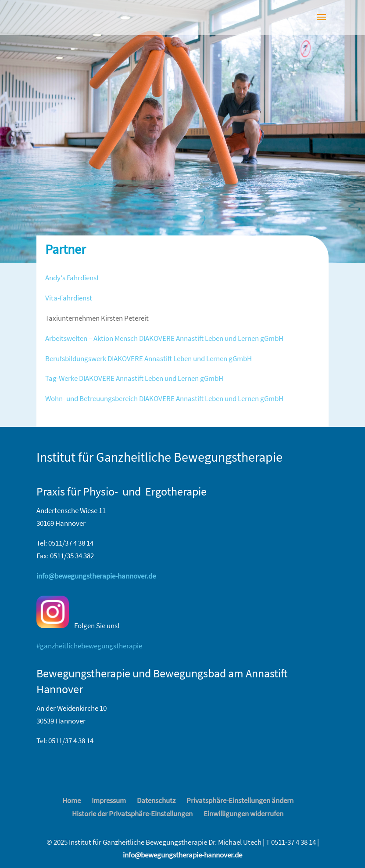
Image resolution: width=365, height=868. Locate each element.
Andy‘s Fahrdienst (72, 278)
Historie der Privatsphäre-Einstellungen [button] (132, 814)
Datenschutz (156, 800)
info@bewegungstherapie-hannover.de (182, 855)
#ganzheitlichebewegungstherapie (89, 646)
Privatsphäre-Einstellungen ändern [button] (240, 800)
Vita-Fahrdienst (69, 298)
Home (72, 800)
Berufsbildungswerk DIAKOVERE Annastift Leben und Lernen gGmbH (149, 358)
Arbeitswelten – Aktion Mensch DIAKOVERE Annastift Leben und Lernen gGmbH (164, 338)
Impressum (109, 800)
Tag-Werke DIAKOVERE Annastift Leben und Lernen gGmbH (134, 378)
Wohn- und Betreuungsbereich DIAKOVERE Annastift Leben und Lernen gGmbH (164, 398)
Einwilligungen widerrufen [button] (243, 814)
